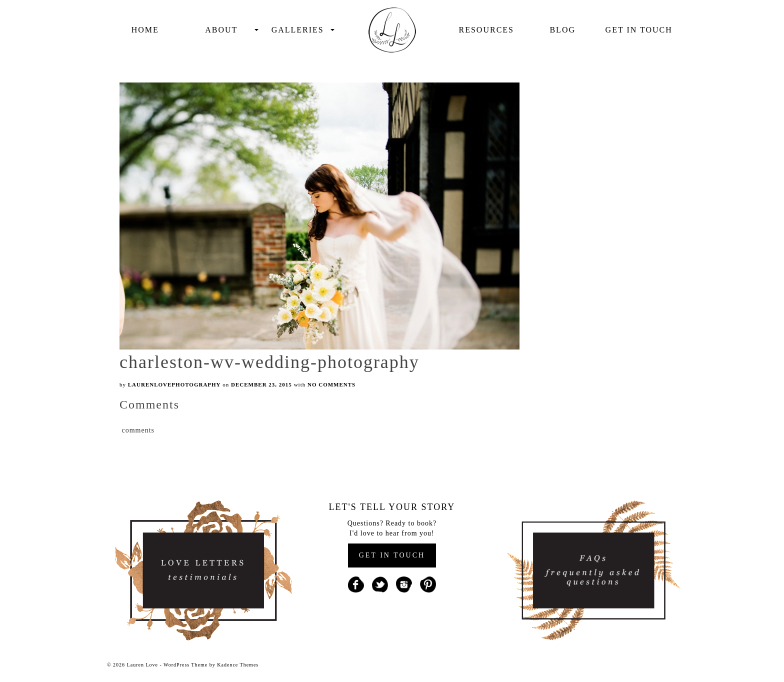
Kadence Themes (238, 665)
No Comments (331, 384)
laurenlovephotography (174, 384)
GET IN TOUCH (392, 555)
